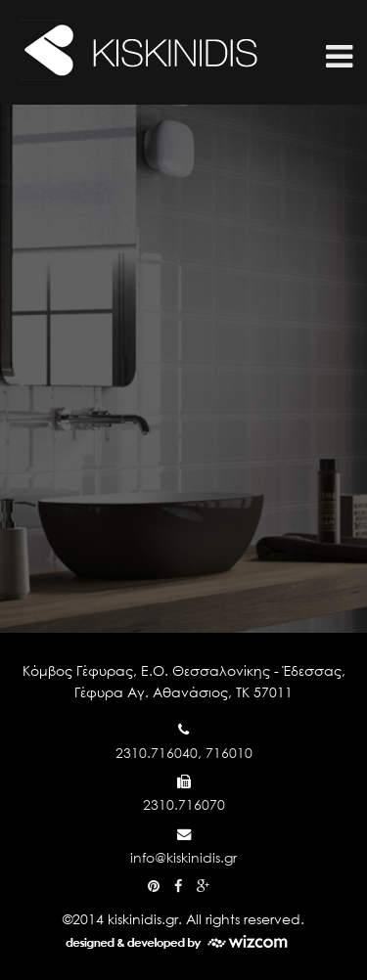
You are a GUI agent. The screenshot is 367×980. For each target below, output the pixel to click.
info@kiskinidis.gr (183, 857)
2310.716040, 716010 (184, 753)
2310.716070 (184, 804)
